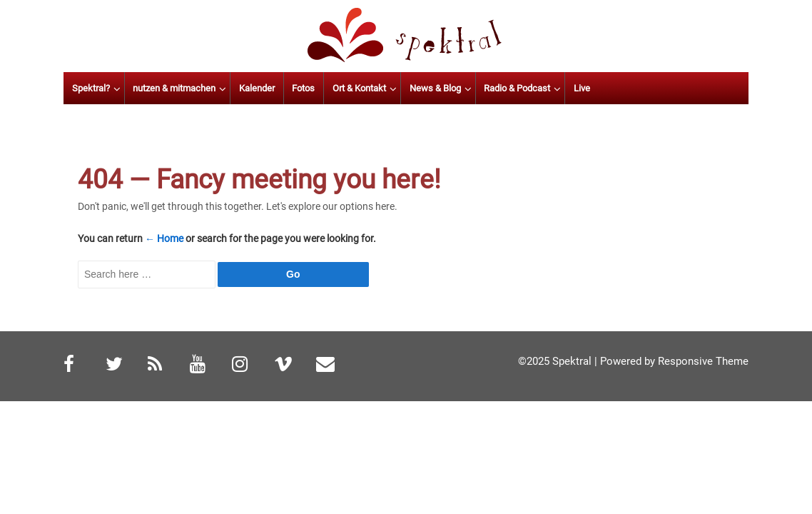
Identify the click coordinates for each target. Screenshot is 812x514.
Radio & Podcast (590, 88)
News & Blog (509, 88)
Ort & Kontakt (433, 88)
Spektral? (164, 88)
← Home (164, 238)
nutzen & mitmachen (248, 88)
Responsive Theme (703, 361)
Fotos (377, 88)
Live (655, 88)
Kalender (330, 88)
